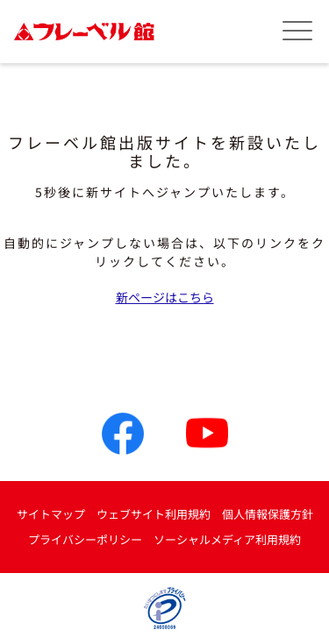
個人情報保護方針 (268, 514)
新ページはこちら (165, 297)
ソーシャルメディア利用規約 (227, 539)
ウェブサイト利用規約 (154, 514)
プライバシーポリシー (85, 539)
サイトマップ (51, 514)
